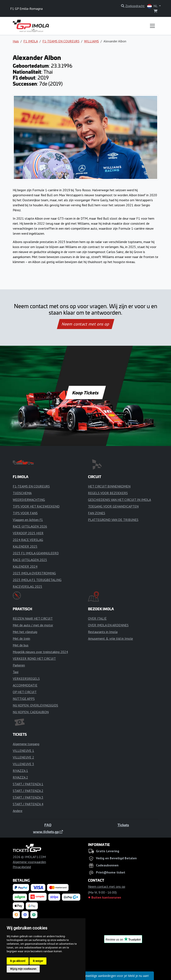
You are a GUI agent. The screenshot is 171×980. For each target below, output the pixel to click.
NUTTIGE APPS (24, 699)
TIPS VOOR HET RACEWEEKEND (36, 506)
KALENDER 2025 (25, 546)
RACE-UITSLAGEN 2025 (30, 560)
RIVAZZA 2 (20, 777)
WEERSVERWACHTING (29, 500)
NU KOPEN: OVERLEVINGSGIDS (35, 705)
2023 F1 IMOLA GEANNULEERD (36, 553)
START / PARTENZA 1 (28, 784)
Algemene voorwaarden (29, 862)
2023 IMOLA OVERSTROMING (34, 573)
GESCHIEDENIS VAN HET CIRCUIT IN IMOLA (119, 500)
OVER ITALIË (97, 618)
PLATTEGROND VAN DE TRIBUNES (113, 520)
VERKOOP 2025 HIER (28, 533)
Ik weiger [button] (38, 961)
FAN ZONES (97, 513)
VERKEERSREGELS (26, 679)
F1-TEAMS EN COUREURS (61, 41)
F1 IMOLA (31, 41)
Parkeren (19, 665)
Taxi (16, 672)
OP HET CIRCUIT (25, 692)
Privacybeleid (22, 867)
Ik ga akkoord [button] (18, 961)
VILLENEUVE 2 (23, 757)
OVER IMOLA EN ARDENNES (108, 625)
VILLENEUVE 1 (23, 751)
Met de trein (21, 638)
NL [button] (153, 6)
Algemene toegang (26, 744)
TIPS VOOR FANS (25, 513)
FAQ (48, 825)
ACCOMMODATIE (25, 685)
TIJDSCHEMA (22, 493)
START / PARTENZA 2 (28, 791)
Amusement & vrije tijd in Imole (110, 638)
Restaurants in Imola (103, 632)
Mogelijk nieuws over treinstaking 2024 (40, 652)
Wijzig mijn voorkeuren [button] (23, 969)
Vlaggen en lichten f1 (28, 520)
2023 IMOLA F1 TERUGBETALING (37, 580)
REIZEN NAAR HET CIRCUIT (33, 618)
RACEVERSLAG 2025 (27, 586)
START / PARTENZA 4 (28, 804)
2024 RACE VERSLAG (28, 540)
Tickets (123, 825)
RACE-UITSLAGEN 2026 (30, 526)
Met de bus (21, 645)
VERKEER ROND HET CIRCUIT (34, 658)
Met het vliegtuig (25, 632)
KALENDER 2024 (25, 566)
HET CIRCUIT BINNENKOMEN (109, 486)
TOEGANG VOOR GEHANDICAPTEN (113, 506)
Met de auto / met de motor (33, 625)
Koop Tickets (85, 393)
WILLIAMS (91, 41)
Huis (16, 41)
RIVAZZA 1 (20, 771)
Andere (18, 811)
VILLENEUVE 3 (23, 764)
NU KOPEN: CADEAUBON (31, 712)
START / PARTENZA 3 (28, 797)
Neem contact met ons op (85, 324)
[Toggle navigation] (152, 26)
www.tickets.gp (48, 832)
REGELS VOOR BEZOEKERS (108, 493)
